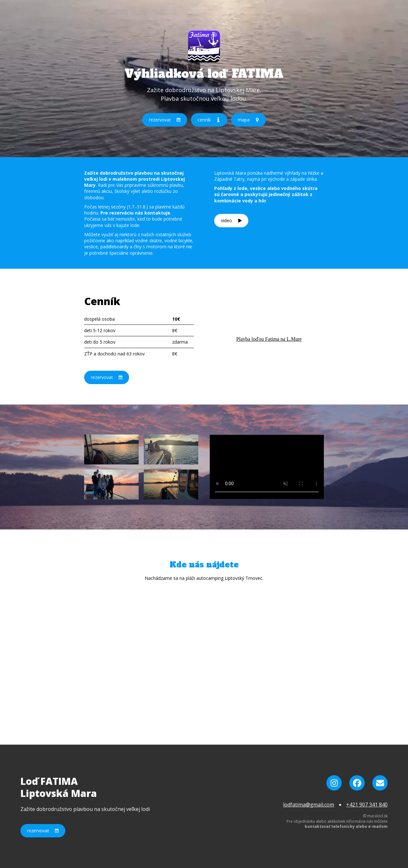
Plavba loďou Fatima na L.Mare (269, 339)
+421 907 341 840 (367, 805)
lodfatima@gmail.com (309, 805)
